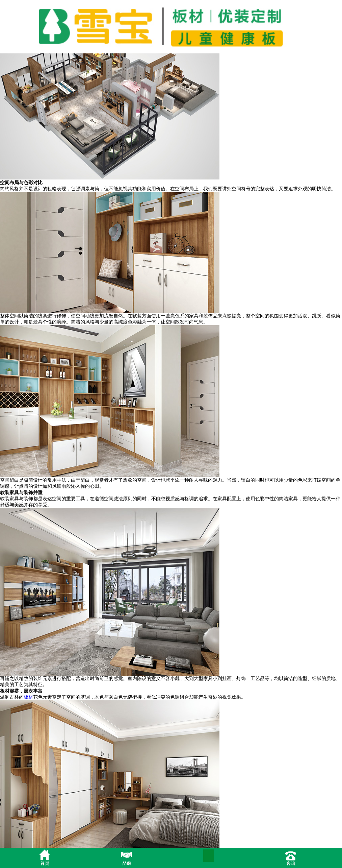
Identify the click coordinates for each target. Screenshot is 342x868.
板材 (28, 697)
